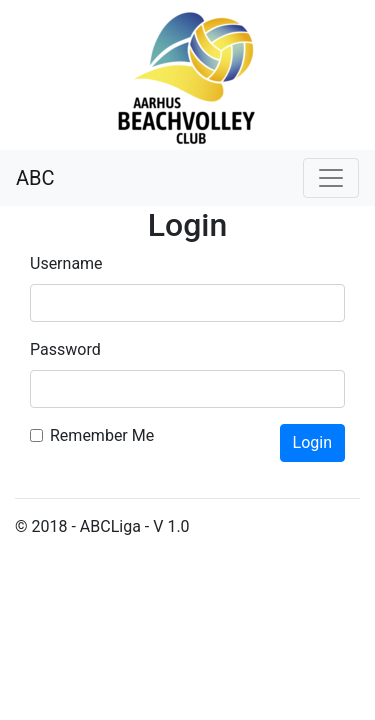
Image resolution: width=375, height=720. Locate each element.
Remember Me (102, 435)
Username (66, 263)
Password (65, 349)
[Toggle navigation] (331, 178)
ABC (35, 178)
